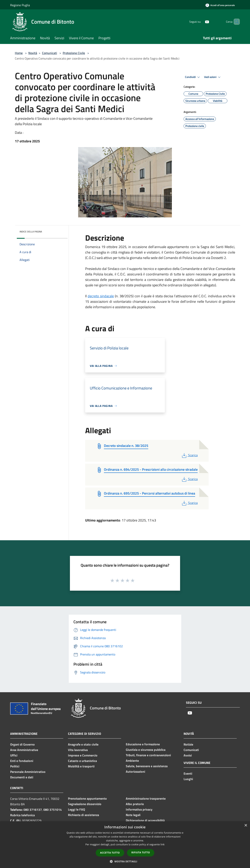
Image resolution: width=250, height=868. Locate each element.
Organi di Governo (22, 744)
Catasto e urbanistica (82, 761)
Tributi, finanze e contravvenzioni (148, 755)
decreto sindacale (101, 296)
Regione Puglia (20, 5)
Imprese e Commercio (83, 755)
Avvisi (188, 755)
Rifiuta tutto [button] (141, 852)
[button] (125, 861)
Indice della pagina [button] (31, 232)
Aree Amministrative (24, 750)
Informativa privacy (139, 809)
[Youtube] (200, 22)
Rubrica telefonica (22, 815)
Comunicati (50, 53)
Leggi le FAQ (76, 809)
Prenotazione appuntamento (87, 798)
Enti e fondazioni (22, 761)
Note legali (133, 815)
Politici (15, 766)
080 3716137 (33, 810)
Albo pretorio (135, 804)
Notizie (188, 744)
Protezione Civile (74, 53)
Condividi (193, 77)
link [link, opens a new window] (163, 844)
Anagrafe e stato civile (83, 744)
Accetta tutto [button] (110, 853)
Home (19, 53)
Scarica (189, 455)
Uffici (14, 755)
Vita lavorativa (78, 750)
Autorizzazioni (135, 772)
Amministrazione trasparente (146, 798)
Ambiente (132, 761)
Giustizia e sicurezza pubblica (146, 750)
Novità (33, 53)
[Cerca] (235, 22)
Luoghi (188, 779)
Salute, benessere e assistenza (147, 766)
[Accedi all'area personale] (220, 5)
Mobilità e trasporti (81, 766)
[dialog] (125, 845)
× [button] (246, 826)
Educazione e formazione (143, 744)
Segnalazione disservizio (85, 804)
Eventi (188, 773)
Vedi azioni (213, 77)
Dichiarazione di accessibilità (145, 820)
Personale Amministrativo (28, 772)
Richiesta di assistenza (83, 815)
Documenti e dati (22, 777)
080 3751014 (53, 810)
